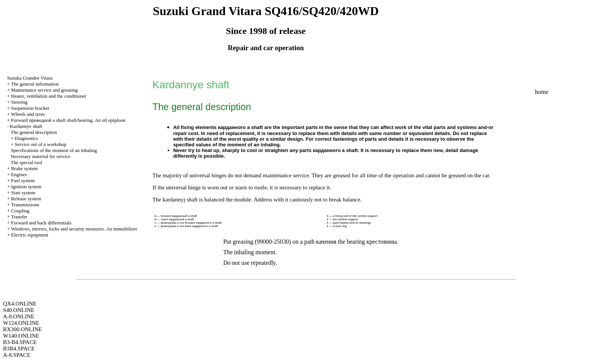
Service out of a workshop (40, 144)
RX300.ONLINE (22, 329)
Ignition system (26, 187)
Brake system (24, 168)
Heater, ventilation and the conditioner (49, 96)
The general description (34, 132)
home (542, 92)
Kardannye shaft (26, 126)
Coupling (20, 211)
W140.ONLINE (21, 336)
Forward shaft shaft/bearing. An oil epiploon (68, 120)
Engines (19, 174)
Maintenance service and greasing (44, 90)
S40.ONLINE (19, 310)
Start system (23, 193)
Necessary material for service (41, 156)
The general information (35, 84)
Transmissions (25, 205)
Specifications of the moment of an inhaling (54, 150)
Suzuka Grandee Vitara (30, 78)
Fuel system (23, 180)
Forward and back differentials (41, 223)
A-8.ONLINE (19, 316)
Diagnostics (26, 138)
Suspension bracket (30, 108)
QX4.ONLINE (20, 304)
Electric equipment (30, 235)
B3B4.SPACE (19, 349)
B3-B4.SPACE (20, 342)
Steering (19, 102)
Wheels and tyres (28, 114)
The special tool (26, 162)
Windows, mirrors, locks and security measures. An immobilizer (74, 229)
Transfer (19, 217)
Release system (26, 199)
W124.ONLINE (21, 323)
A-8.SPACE (17, 355)
